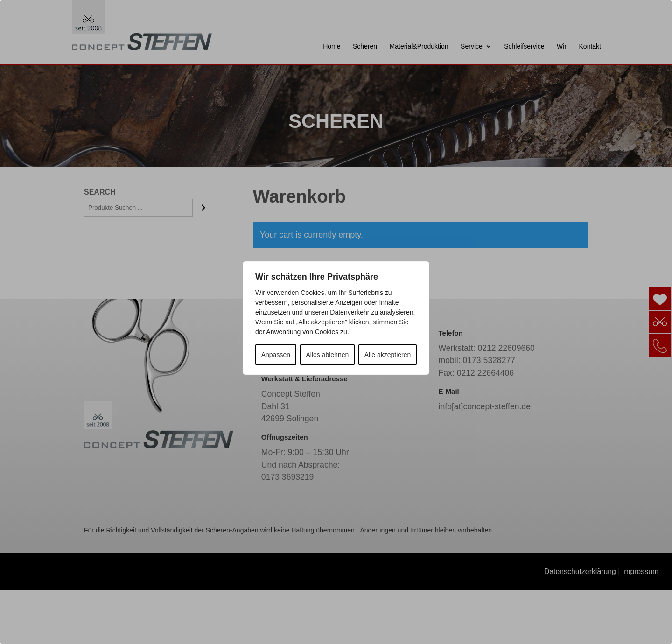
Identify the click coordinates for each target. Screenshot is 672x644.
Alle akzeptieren (388, 355)
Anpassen (276, 355)
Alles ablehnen (327, 355)
